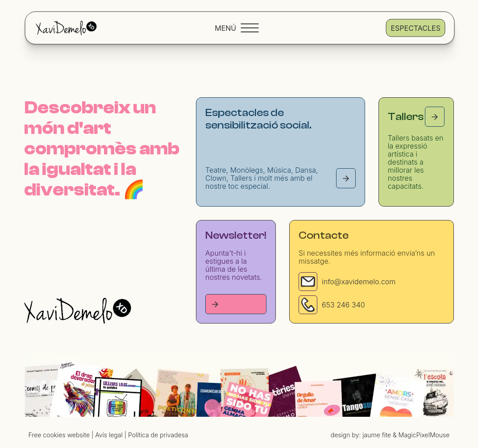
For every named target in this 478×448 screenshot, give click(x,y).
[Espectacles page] (346, 178)
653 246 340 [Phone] (343, 305)
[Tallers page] (435, 117)
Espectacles (415, 28)
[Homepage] (78, 311)
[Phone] (308, 305)
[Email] (308, 282)
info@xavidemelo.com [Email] (359, 282)
